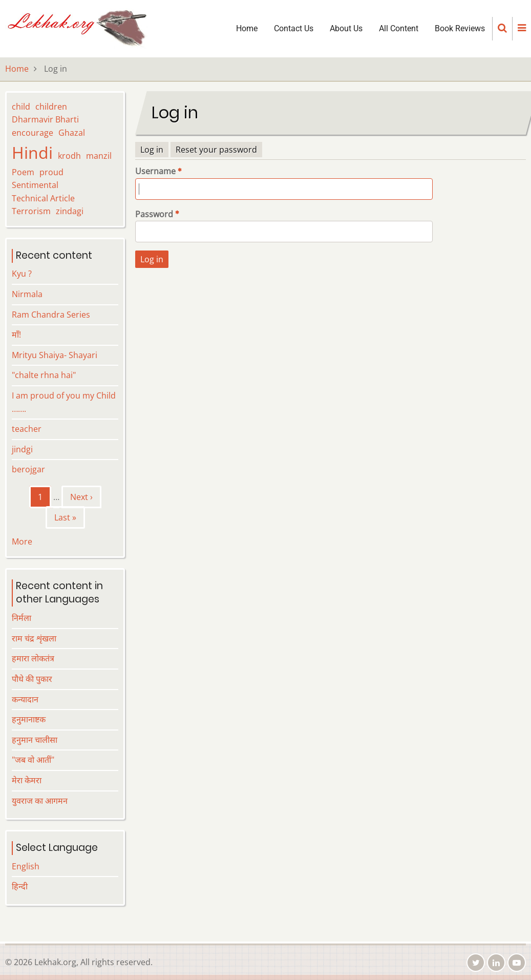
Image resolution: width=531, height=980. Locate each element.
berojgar (28, 469)
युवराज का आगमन (40, 801)
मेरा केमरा (27, 780)
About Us (346, 28)
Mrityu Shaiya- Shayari (55, 355)
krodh (69, 156)
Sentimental (35, 185)
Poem (23, 172)
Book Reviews (460, 28)
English (26, 866)
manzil (99, 156)
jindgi (22, 449)
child (21, 107)
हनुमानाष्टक (29, 719)
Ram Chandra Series (51, 315)
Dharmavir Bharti (45, 119)
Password (154, 214)
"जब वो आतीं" (33, 760)
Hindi (32, 152)
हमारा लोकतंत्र (33, 658)
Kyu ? (22, 274)
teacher (27, 429)
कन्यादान (25, 699)
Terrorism (31, 211)
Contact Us (294, 28)
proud (51, 172)
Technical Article (43, 198)
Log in (152, 150)
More (22, 541)
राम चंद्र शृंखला (34, 638)
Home (247, 28)
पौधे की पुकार (32, 679)
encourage (33, 133)
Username (155, 171)
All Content (399, 28)
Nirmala (27, 294)
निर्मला (22, 618)
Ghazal (72, 133)
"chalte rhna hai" (44, 375)
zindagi (70, 211)
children (51, 107)
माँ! (16, 335)
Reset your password (216, 150)
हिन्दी (20, 886)
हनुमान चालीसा (35, 740)
